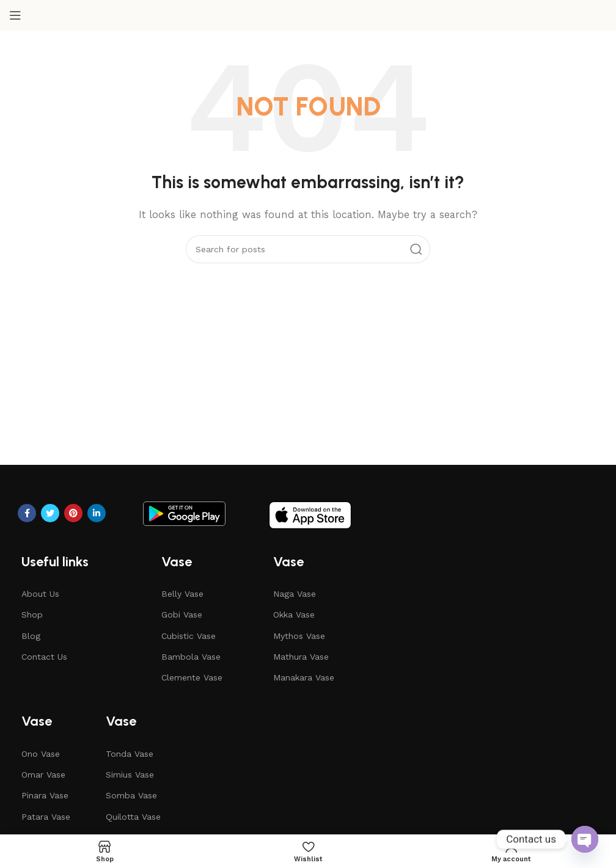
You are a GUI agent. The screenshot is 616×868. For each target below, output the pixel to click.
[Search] (308, 249)
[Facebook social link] (27, 513)
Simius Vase (130, 775)
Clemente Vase (192, 677)
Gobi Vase (182, 615)
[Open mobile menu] (15, 15)
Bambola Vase (191, 657)
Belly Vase (182, 594)
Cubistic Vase (189, 636)
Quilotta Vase (133, 817)
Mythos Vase (299, 636)
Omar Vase (43, 775)
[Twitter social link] (50, 513)
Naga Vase (295, 594)
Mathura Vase (301, 657)
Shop (32, 615)
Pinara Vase (45, 795)
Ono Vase (41, 754)
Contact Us (44, 657)
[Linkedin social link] (97, 513)
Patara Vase (46, 817)
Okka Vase (294, 615)
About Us (40, 594)
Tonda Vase (130, 754)
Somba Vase (131, 795)
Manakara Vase (304, 677)
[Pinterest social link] (73, 513)
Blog (31, 636)
